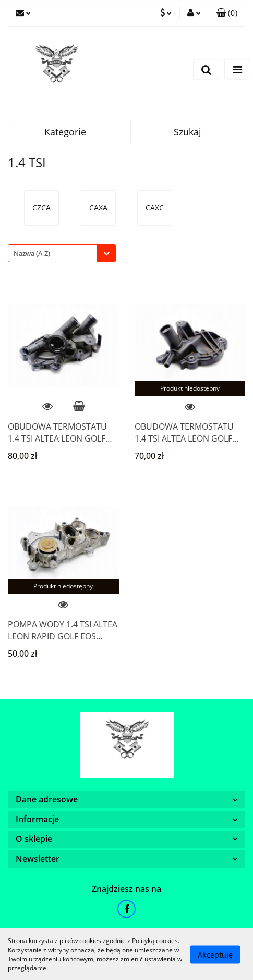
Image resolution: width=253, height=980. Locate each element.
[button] (227, 13)
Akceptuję (215, 954)
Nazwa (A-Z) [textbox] (32, 253)
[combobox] (62, 253)
